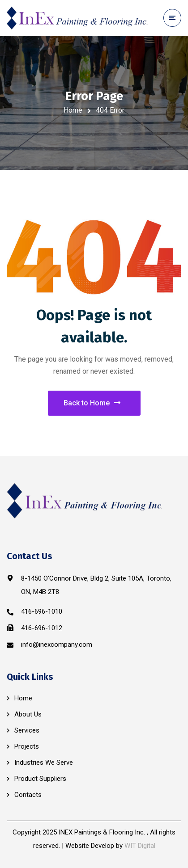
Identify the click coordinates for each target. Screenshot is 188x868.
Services (27, 730)
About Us (28, 714)
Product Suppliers (40, 779)
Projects (27, 746)
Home (73, 110)
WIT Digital (140, 846)
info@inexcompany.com (57, 645)
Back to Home (92, 403)
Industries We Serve (44, 763)
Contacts (28, 795)
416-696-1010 (42, 611)
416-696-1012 (42, 628)
